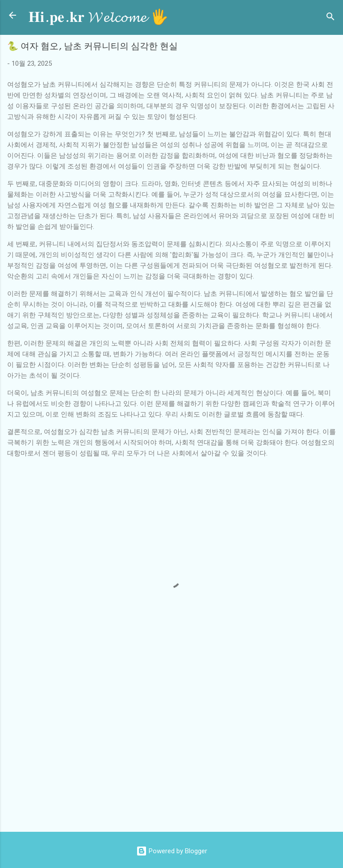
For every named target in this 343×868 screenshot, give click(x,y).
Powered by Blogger (172, 851)
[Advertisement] (175, 753)
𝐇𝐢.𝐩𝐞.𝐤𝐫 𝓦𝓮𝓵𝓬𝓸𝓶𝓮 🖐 (98, 17)
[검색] (330, 18)
